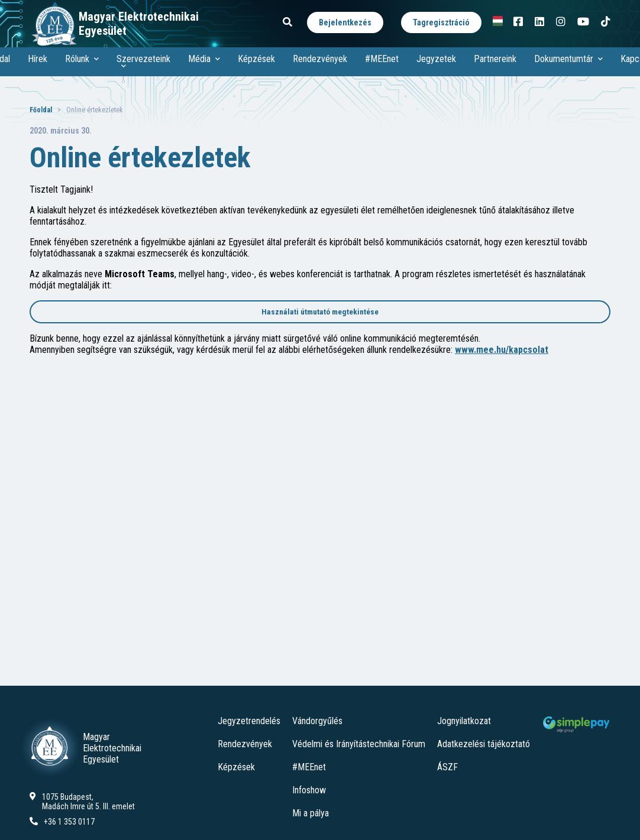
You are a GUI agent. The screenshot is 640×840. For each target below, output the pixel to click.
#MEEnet (382, 59)
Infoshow (309, 790)
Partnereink (495, 59)
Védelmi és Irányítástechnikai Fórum (359, 744)
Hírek (38, 59)
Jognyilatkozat (464, 721)
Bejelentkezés (345, 22)
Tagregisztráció (441, 22)
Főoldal (41, 110)
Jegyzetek (436, 59)
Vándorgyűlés (317, 721)
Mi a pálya (311, 813)
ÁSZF (447, 767)
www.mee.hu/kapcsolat (502, 350)
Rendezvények (320, 59)
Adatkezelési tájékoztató (484, 744)
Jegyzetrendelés (249, 721)
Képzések (256, 59)
